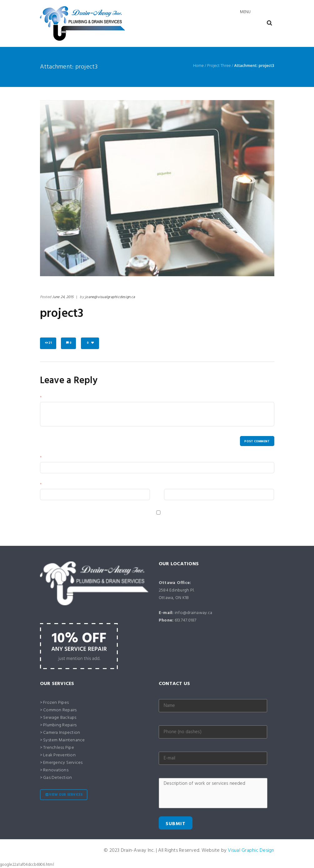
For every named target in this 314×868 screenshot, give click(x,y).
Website (171, 485)
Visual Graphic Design (251, 850)
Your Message (55, 398)
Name (48, 458)
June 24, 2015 (63, 297)
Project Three (219, 66)
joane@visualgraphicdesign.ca (110, 297)
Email (47, 485)
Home (198, 66)
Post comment (257, 442)
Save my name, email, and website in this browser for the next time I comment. (110, 519)
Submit (176, 824)
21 (50, 343)
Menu (245, 12)
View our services (66, 795)
